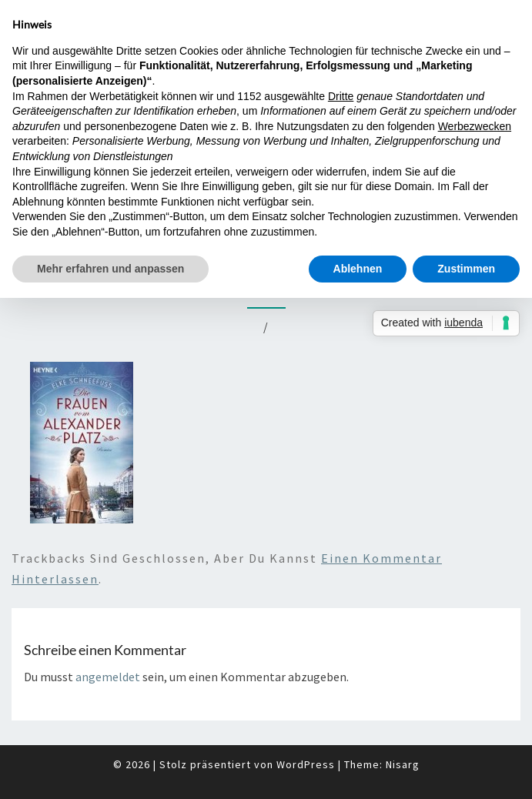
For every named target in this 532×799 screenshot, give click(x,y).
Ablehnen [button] (358, 269)
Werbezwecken (475, 126)
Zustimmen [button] (466, 269)
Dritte (341, 96)
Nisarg (403, 764)
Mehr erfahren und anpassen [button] (110, 269)
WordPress (306, 764)
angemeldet (108, 677)
